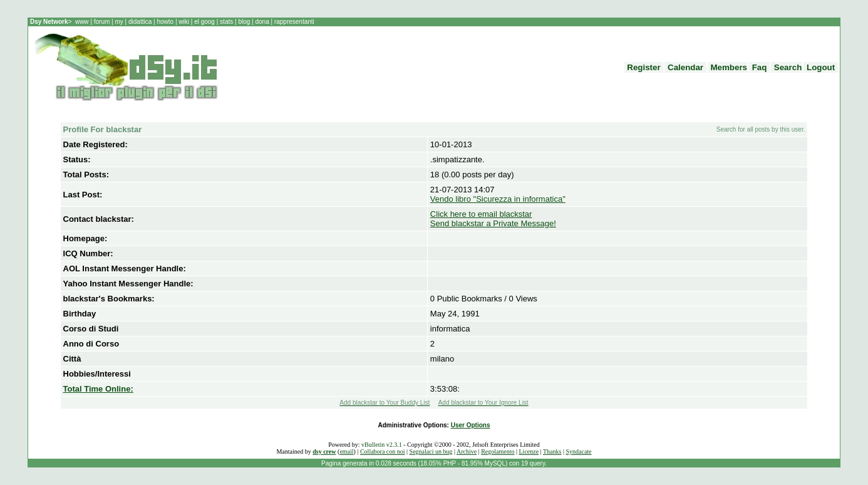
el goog (205, 22)
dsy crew (324, 451)
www (83, 22)
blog (244, 22)
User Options (471, 425)
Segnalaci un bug (431, 451)
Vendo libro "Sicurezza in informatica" (498, 199)
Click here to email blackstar (481, 214)
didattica (140, 22)
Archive (467, 451)
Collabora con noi (383, 451)
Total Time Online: (98, 389)
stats (227, 22)
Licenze (529, 451)
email (346, 451)
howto (165, 22)
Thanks (552, 451)
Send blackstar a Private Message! (493, 223)
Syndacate (578, 451)
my (120, 22)
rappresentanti (293, 22)
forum (102, 22)
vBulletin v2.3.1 (382, 445)
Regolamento (498, 451)
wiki (184, 22)
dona (262, 22)
